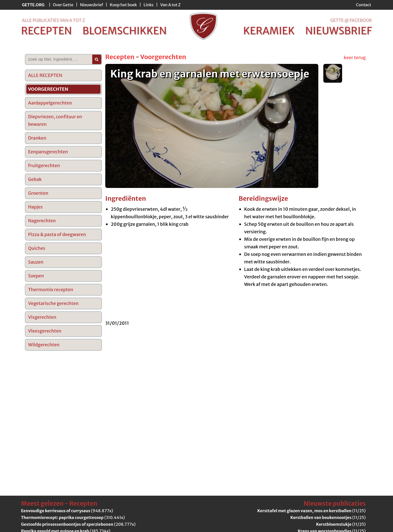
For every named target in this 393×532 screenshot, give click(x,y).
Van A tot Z (170, 5)
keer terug (355, 58)
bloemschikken (125, 31)
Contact (363, 5)
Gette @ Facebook (351, 20)
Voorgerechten (163, 57)
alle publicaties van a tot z (53, 20)
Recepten (120, 57)
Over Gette (63, 5)
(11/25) (312, 511)
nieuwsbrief (339, 31)
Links (149, 5)
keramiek (269, 31)
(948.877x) (67, 511)
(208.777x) (78, 524)
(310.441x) (73, 517)
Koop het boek (123, 5)
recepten (46, 31)
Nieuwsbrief (91, 5)
